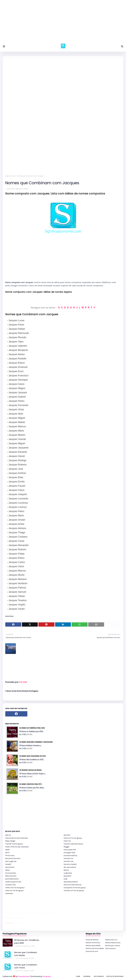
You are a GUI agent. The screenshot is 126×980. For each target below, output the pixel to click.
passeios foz (8, 913)
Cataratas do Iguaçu (27, 923)
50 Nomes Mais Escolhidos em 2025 (32, 756)
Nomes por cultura (113, 945)
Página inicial (10, 176)
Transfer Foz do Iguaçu (19, 923)
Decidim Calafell (70, 864)
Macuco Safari (23, 923)
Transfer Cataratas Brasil (73, 844)
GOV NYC (67, 835)
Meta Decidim (11, 876)
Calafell (8, 864)
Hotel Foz (67, 841)
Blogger (67, 847)
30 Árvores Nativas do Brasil (31, 770)
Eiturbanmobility (70, 855)
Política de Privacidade (95, 948)
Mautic (66, 870)
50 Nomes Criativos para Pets (31, 784)
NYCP (7, 853)
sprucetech (10, 867)
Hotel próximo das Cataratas (17, 838)
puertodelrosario (12, 879)
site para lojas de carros (6, 908)
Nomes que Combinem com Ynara (26, 966)
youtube (6, 913)
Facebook (87, 976)
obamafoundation (71, 882)
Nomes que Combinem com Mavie (26, 954)
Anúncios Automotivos (73, 885)
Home (78, 976)
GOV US (8, 835)
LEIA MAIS (30, 734)
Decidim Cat (69, 861)
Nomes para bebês (93, 945)
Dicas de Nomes (92, 940)
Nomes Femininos (93, 943)
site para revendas (12, 908)
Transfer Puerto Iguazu (14, 844)
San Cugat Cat (11, 861)
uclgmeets (68, 873)
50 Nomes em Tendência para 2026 (32, 728)
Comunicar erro (92, 951)
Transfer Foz (68, 858)
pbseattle (67, 876)
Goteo (8, 870)
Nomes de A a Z (111, 940)
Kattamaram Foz (24, 923)
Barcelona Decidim (13, 858)
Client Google (14, 918)
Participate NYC (70, 850)
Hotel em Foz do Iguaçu (73, 838)
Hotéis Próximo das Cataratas (17, 847)
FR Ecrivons (10, 855)
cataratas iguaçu (13, 923)
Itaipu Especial (25, 923)
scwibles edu (10, 885)
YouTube (13, 918)
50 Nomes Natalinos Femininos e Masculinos (36, 742)
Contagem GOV (69, 853)
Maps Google (10, 841)
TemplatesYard (24, 976)
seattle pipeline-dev (13, 882)
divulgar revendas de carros (8, 908)
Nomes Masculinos (113, 943)
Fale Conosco (99, 976)
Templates (47, 976)
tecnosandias (11, 873)
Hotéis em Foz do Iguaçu (15, 888)
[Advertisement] (63, 23)
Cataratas (9, 893)
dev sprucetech (70, 867)
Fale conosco (110, 948)
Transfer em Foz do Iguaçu (74, 890)
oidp (65, 879)
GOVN (7, 850)
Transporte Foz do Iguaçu (21, 923)
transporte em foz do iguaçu (75, 888)
